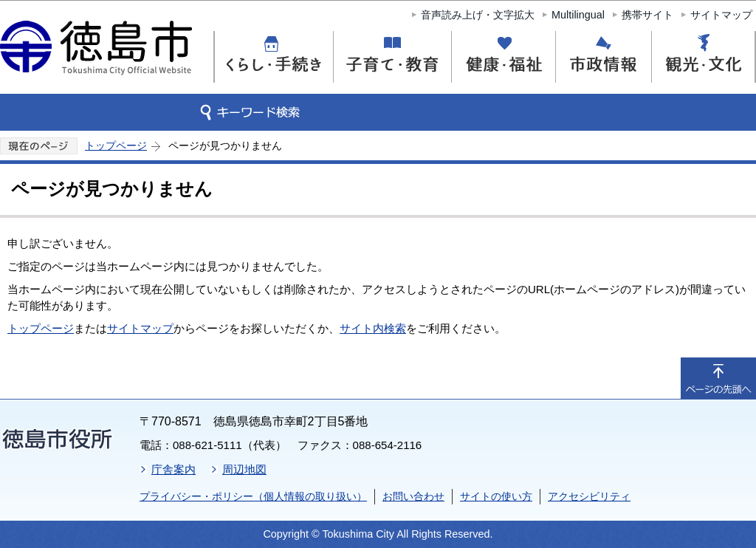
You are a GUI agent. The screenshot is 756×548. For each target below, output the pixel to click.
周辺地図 (244, 469)
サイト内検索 (373, 328)
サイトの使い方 (496, 496)
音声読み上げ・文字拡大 (478, 15)
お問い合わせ (413, 496)
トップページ (116, 145)
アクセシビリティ (589, 496)
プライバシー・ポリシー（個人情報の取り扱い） (253, 496)
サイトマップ (721, 15)
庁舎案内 (173, 469)
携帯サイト (647, 15)
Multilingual (578, 15)
